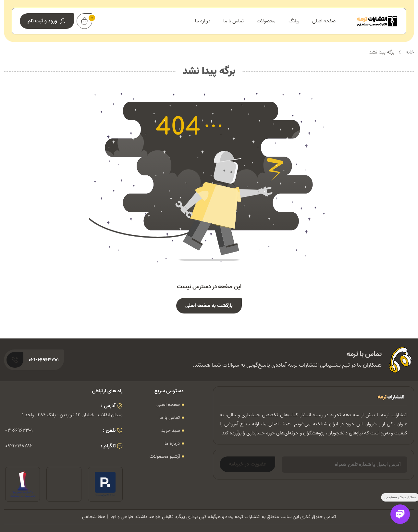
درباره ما (203, 21)
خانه (410, 52)
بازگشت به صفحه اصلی (209, 306)
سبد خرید (171, 431)
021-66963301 (19, 431)
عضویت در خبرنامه (247, 464)
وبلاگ (294, 21)
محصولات (266, 21)
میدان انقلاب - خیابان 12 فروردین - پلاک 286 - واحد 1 (72, 415)
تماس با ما (234, 21)
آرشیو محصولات (165, 456)
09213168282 (19, 446)
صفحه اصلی (324, 21)
